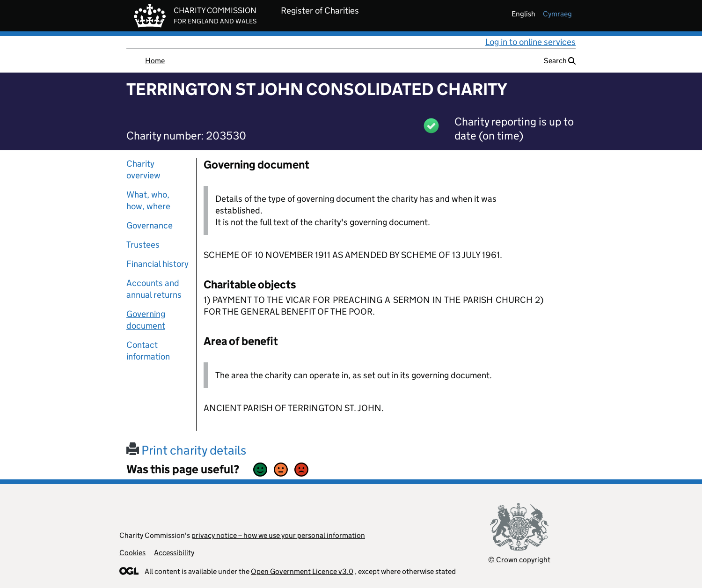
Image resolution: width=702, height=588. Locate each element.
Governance (150, 225)
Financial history (157, 264)
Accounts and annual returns (154, 289)
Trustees (143, 245)
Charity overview (143, 169)
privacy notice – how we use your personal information (278, 535)
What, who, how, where (148, 200)
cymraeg (557, 14)
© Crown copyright (519, 560)
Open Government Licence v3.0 (302, 571)
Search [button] (560, 61)
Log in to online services (530, 42)
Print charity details (186, 450)
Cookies (132, 553)
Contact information (148, 351)
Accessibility (174, 553)
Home (155, 61)
